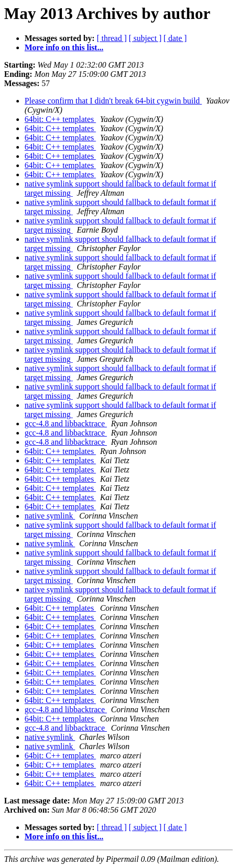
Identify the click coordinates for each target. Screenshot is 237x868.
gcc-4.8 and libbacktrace (66, 423)
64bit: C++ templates (60, 119)
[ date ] (175, 38)
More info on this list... (64, 47)
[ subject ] (145, 38)
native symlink (50, 516)
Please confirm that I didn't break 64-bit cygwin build (113, 101)
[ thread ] (112, 38)
